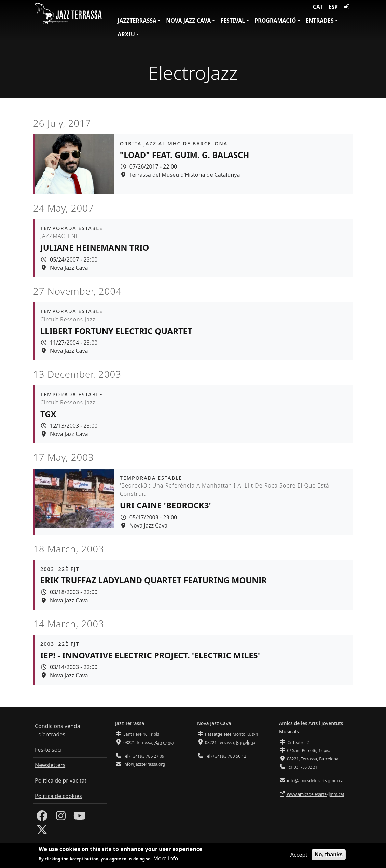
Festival (233, 21)
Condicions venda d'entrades (58, 730)
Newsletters (50, 765)
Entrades (320, 21)
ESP (333, 7)
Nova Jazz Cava (188, 21)
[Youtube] (80, 818)
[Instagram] (61, 818)
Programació (275, 21)
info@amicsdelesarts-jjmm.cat (315, 781)
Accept (299, 856)
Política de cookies (58, 796)
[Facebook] (42, 818)
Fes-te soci (48, 750)
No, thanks (329, 856)
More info (166, 860)
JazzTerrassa (137, 21)
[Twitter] (42, 832)
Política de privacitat (61, 780)
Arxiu (126, 34)
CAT (318, 7)
